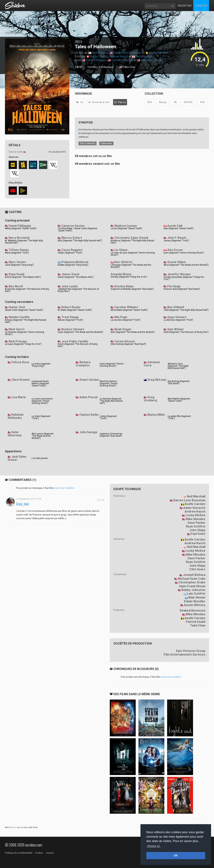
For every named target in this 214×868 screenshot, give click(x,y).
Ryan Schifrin (196, 526)
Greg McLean (157, 380)
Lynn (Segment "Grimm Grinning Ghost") (184, 253)
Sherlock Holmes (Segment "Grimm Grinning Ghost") (109, 383)
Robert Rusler (71, 307)
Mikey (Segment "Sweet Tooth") (21, 228)
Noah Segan (123, 329)
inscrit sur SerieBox (64, 488)
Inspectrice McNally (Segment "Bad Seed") (132, 289)
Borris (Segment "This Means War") (23, 277)
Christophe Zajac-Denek (131, 238)
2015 (79, 42)
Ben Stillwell (176, 307)
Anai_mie (22, 504)
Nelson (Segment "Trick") (70, 320)
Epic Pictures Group (191, 651)
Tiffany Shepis (19, 250)
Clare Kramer (21, 380)
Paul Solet (198, 534)
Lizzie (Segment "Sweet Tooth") (126, 228)
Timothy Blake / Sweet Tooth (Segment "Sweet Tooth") (77, 230)
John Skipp (197, 530)
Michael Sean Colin (192, 579)
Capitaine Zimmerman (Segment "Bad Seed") (111, 435)
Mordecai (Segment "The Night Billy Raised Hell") (132, 242)
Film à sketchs (88, 143)
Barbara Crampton (83, 364)
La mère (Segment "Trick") (41, 417)
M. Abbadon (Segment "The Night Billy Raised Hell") (24, 242)
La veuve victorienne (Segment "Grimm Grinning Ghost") (42, 401)
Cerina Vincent (125, 341)
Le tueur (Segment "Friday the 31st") (23, 344)
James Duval (70, 274)
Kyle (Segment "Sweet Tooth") (179, 228)
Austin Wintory (195, 605)
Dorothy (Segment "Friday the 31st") (129, 277)
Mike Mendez (196, 519)
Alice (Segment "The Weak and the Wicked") (186, 265)
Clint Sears (197, 569)
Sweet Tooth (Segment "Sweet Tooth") (24, 310)
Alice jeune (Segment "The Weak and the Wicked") (43, 436)
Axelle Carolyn (158, 53)
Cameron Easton (122, 60)
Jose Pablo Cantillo (75, 341)
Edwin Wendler (195, 601)
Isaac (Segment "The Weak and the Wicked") (80, 332)
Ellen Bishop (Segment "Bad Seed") (128, 344)
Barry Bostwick (19, 238)
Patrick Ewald (196, 622)
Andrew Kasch (119, 56)
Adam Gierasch (194, 508)
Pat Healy (174, 286)
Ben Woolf (16, 286)
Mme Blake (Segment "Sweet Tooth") (129, 310)
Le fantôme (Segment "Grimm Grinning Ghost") (25, 333)
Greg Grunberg (150, 399)
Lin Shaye (121, 250)
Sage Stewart (177, 317)
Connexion (201, 5)
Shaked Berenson (192, 610)
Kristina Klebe (124, 286)
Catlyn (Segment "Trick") (70, 253)
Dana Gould (16, 274)
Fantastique (106, 67)
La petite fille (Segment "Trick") (179, 417)
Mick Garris (17, 329)
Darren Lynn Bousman (127, 53)
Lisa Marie (19, 397)
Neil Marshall (100, 53)
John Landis (70, 286)
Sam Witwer (176, 329)
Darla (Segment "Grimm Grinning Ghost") (112, 365)
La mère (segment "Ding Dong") (41, 365)
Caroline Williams (126, 307)
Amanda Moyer (121, 274)
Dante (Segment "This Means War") (76, 277)
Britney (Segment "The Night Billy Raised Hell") (26, 321)
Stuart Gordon (89, 380)
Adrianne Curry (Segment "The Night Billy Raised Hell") (178, 366)
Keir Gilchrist (123, 262)
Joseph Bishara (194, 575)
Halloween (106, 143)
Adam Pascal (88, 397)
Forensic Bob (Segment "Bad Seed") (182, 289)
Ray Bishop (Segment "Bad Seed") (179, 382)
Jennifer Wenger (179, 274)
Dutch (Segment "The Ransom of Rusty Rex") (78, 345)
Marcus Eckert (72, 238)
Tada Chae (198, 625)
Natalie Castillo (19, 317)
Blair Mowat (197, 597)
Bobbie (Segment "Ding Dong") (73, 265)
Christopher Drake (192, 582)
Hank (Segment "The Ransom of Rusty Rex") (186, 332)
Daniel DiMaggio (96, 60)
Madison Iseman (152, 60)
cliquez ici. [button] (154, 846)
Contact (50, 853)
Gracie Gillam (176, 262)
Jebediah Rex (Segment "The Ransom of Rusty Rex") (78, 290)
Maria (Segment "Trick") (17, 253)
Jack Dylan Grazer (17, 458)
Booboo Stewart (73, 329)
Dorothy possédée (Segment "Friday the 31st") (184, 278)
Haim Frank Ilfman (192, 586)
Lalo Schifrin (196, 594)
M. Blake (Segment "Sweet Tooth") (75, 310)
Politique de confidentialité (19, 853)
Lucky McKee (195, 515)
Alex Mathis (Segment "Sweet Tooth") (179, 400)
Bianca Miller (156, 415)
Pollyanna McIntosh (75, 262)
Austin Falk (175, 226)
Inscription (185, 5)
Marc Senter (17, 262)
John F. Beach (177, 238)
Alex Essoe (175, 250)
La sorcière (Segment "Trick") (125, 320)
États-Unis (127, 67)
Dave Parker (197, 523)
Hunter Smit (17, 307)
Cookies (39, 853)
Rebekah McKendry (16, 416)
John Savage (88, 432)
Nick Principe (18, 341)
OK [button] (176, 855)
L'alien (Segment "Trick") (108, 417)
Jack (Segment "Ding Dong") (19, 265)
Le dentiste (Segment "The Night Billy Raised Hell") (111, 401)
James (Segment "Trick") (176, 241)
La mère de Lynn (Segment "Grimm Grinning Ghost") (133, 254)
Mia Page (121, 317)
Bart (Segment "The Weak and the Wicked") (133, 332)
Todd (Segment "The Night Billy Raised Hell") (186, 310)
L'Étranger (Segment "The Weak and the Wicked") (131, 266)
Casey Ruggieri (72, 250)
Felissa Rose (20, 362)
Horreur (92, 67)
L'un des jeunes (40, 458)
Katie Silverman (15, 434)
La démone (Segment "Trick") (178, 320)
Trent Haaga (70, 317)
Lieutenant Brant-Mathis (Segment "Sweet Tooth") (40, 383)
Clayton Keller (89, 415)
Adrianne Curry (152, 364)
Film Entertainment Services (184, 654)
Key (15, 827)
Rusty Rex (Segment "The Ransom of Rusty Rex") (27, 290)
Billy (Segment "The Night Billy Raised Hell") (80, 241)
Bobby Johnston (193, 590)
